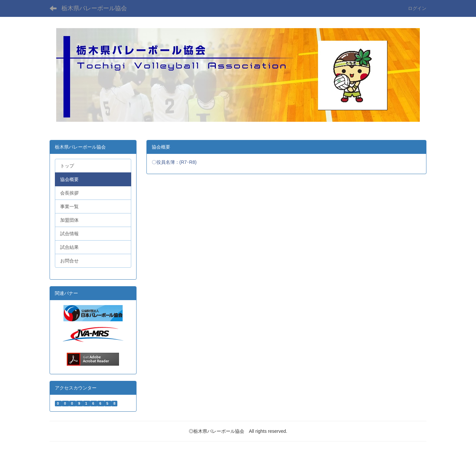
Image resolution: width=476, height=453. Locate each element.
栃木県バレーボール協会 (94, 8)
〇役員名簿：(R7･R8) (175, 162)
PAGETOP (459, 433)
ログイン (417, 8)
